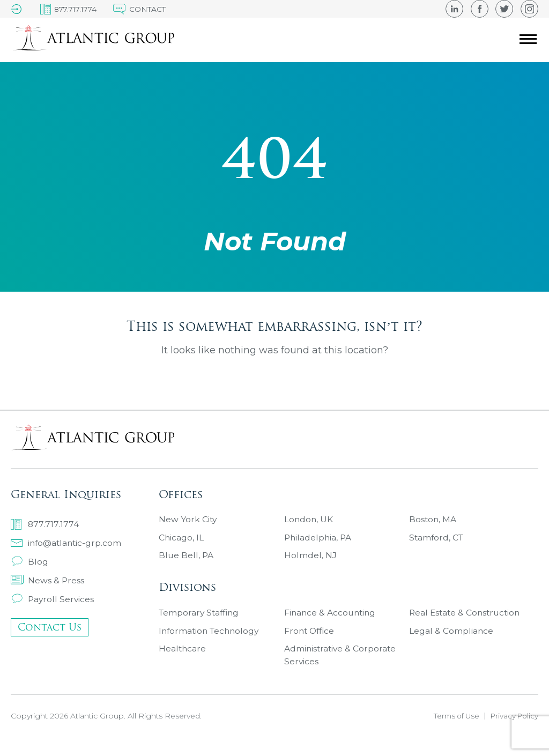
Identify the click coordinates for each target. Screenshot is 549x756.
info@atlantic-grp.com (68, 542)
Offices (181, 492)
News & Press (48, 580)
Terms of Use (452, 730)
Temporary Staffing (201, 622)
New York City (188, 521)
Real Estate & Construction (467, 622)
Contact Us (50, 629)
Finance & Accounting (331, 622)
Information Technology (211, 642)
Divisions (187, 593)
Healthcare (183, 661)
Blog (29, 561)
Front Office (310, 642)
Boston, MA (433, 521)
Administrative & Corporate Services (341, 667)
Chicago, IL (181, 541)
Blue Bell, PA (187, 560)
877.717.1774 (45, 523)
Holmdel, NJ (310, 560)
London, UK (309, 521)
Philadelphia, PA (319, 541)
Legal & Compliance (451, 642)
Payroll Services (53, 600)
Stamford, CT (437, 541)
